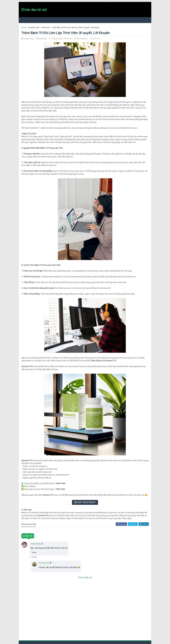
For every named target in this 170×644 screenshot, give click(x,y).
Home (24, 27)
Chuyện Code (34, 27)
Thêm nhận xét (85, 577)
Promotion (46, 27)
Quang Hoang (44, 563)
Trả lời (34, 553)
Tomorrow (36, 544)
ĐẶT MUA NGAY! (87, 502)
